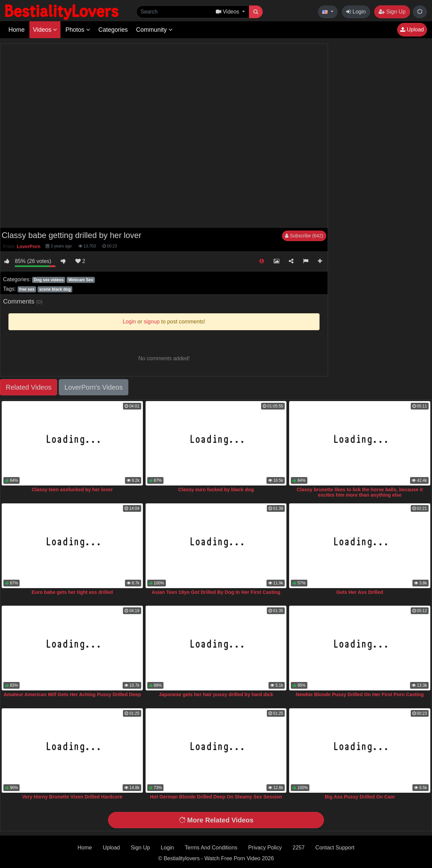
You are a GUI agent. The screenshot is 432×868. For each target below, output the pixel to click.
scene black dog (55, 289)
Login (356, 12)
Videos (45, 30)
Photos (78, 30)
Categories (113, 30)
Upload (412, 30)
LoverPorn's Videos (94, 387)
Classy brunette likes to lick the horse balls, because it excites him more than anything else (360, 492)
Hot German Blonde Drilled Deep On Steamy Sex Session (216, 797)
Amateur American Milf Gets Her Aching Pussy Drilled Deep (72, 694)
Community (154, 30)
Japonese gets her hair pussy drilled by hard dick (216, 694)
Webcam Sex (81, 280)
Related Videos (29, 387)
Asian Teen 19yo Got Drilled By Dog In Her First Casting (216, 592)
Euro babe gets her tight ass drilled (72, 592)
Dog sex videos (49, 280)
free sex (27, 289)
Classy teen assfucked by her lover (72, 490)
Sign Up (392, 12)
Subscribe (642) (304, 236)
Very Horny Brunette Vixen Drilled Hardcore (72, 797)
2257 (299, 848)
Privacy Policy (265, 848)
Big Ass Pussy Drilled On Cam (360, 797)
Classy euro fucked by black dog (216, 490)
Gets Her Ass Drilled (360, 592)
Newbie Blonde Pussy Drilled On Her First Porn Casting (360, 694)
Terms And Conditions (211, 848)
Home (17, 30)
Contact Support (335, 848)
